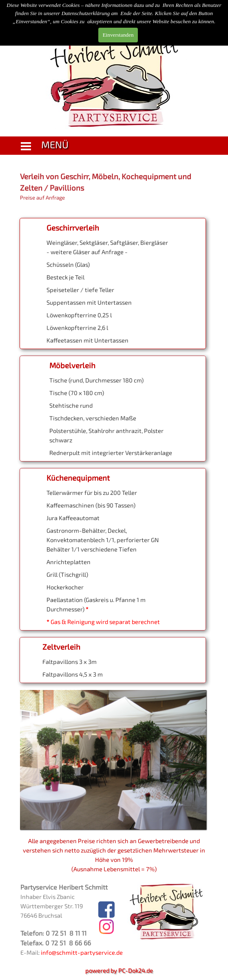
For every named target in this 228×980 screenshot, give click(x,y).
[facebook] (106, 910)
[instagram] (106, 927)
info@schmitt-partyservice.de (82, 952)
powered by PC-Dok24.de (119, 970)
